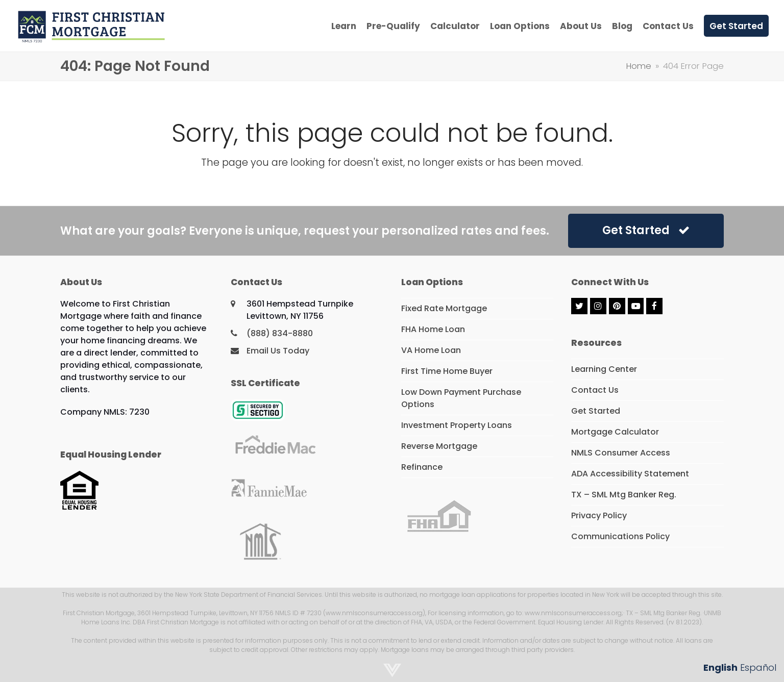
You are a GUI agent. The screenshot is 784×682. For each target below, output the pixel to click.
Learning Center (604, 369)
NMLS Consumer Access (621, 453)
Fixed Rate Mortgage (444, 308)
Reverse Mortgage (439, 446)
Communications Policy (620, 536)
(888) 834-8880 (280, 333)
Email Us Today (278, 351)
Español (758, 667)
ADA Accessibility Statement (630, 474)
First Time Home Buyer (447, 371)
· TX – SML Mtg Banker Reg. (662, 613)
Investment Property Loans (457, 425)
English (720, 667)
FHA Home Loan (433, 329)
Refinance (422, 467)
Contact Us (595, 390)
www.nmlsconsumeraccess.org (573, 613)
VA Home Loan (431, 350)
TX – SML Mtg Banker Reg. (624, 495)
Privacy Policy (599, 515)
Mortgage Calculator (615, 432)
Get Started (646, 230)
